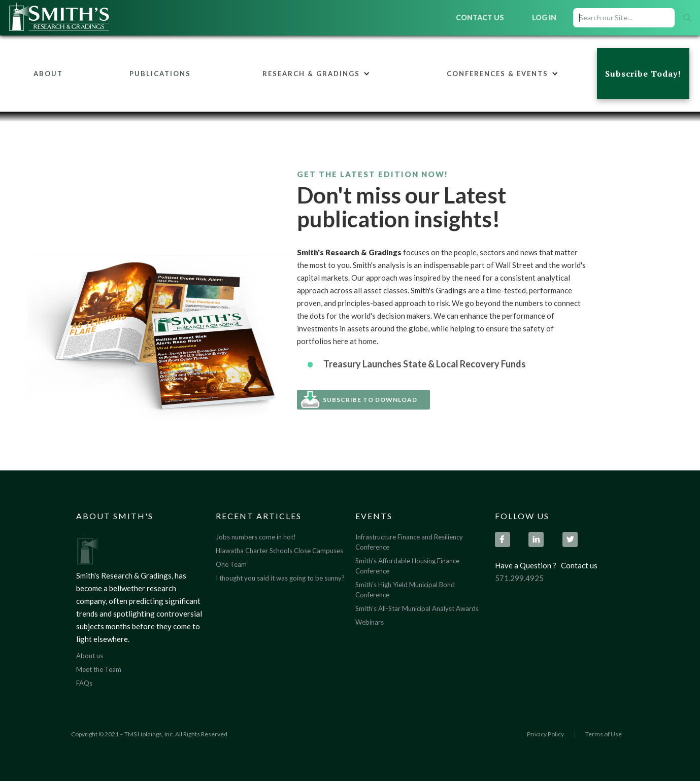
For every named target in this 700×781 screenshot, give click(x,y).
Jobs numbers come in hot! (256, 537)
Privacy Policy (545, 734)
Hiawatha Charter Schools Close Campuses (279, 551)
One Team (231, 564)
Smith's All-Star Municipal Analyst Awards (417, 608)
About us (90, 656)
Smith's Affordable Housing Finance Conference (407, 566)
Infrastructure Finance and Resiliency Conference (409, 542)
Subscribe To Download (370, 400)
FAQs (84, 683)
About (48, 74)
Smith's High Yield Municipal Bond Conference (405, 590)
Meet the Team (99, 669)
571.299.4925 (519, 578)
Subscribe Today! (643, 74)
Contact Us (480, 18)
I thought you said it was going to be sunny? (280, 578)
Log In (544, 18)
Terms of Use (604, 734)
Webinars (370, 622)
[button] (316, 74)
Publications (160, 74)
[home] (85, 18)
